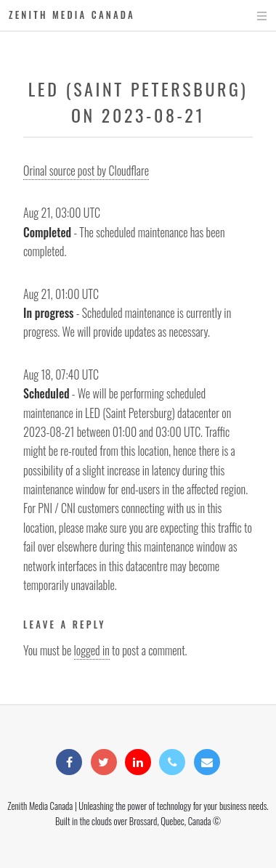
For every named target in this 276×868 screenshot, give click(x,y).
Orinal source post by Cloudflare (86, 171)
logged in (92, 650)
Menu (248, 16)
